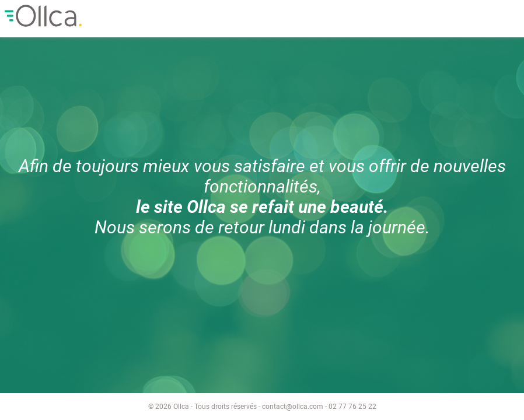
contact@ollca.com (293, 407)
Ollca (93, 16)
